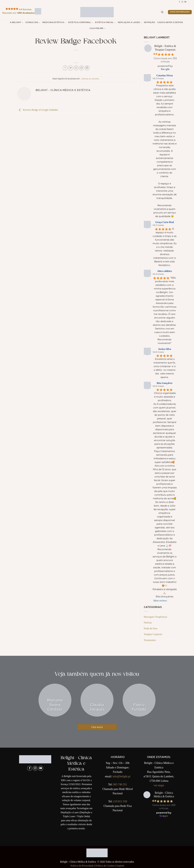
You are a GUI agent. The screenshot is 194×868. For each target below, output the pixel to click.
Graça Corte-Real (165, 222)
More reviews (160, 601)
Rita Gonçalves (165, 383)
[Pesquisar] (162, 12)
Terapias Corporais (153, 634)
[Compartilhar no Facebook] (65, 68)
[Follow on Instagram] (182, 2)
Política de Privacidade (82, 866)
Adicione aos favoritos (90, 79)
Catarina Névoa (165, 75)
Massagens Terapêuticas (156, 617)
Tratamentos (150, 640)
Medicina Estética (54, 23)
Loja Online (98, 29)
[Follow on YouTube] (185, 2)
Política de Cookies (105, 866)
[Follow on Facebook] (179, 2)
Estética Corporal (81, 23)
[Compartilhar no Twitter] (71, 68)
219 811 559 (120, 801)
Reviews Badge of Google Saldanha (38, 110)
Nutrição (150, 23)
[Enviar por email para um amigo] (76, 68)
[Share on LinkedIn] (87, 68)
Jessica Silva (165, 349)
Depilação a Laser (130, 23)
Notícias (148, 623)
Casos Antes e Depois (170, 23)
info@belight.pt (121, 776)
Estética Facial (105, 23)
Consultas (33, 23)
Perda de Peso (151, 628)
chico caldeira (165, 271)
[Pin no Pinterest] (82, 68)
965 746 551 (120, 784)
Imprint (120, 866)
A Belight (17, 23)
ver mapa (159, 785)
